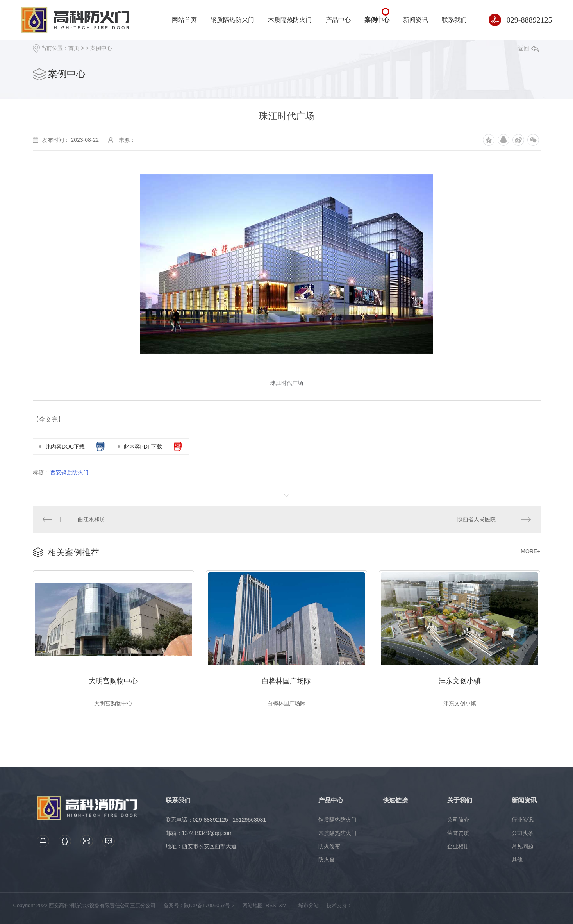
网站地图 (253, 905)
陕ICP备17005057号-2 (209, 905)
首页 (74, 48)
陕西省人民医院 (477, 519)
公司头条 (523, 833)
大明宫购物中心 (113, 681)
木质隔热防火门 (290, 20)
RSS (271, 905)
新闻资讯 (416, 20)
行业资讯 (523, 820)
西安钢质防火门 (70, 472)
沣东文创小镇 (460, 681)
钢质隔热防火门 (232, 20)
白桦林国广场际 (286, 681)
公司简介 (458, 820)
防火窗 (327, 860)
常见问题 (523, 846)
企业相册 (458, 846)
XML (284, 905)
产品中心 (338, 20)
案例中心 (377, 20)
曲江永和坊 (91, 519)
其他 (517, 860)
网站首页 (184, 20)
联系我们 (454, 20)
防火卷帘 (329, 846)
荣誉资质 (458, 833)
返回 (528, 48)
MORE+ (530, 551)
